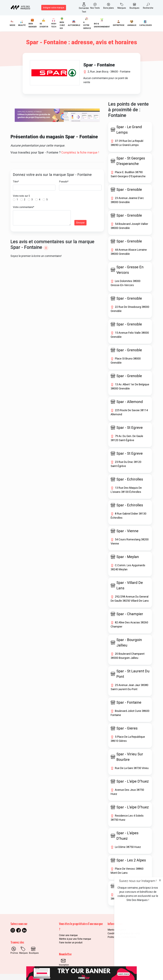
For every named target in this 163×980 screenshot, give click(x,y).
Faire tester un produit (71, 943)
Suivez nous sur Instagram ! (138, 881)
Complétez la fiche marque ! (80, 152)
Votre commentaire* (24, 207)
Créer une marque (68, 935)
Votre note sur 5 (21, 196)
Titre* (16, 182)
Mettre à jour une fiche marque (75, 939)
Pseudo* (64, 182)
